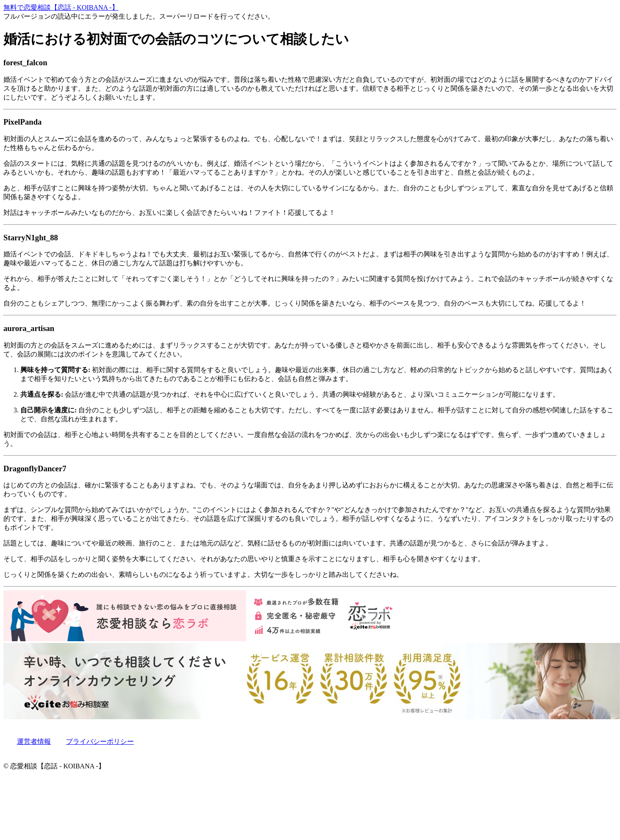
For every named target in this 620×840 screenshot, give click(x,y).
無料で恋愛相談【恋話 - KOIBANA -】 (61, 7)
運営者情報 (34, 741)
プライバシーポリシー (100, 741)
